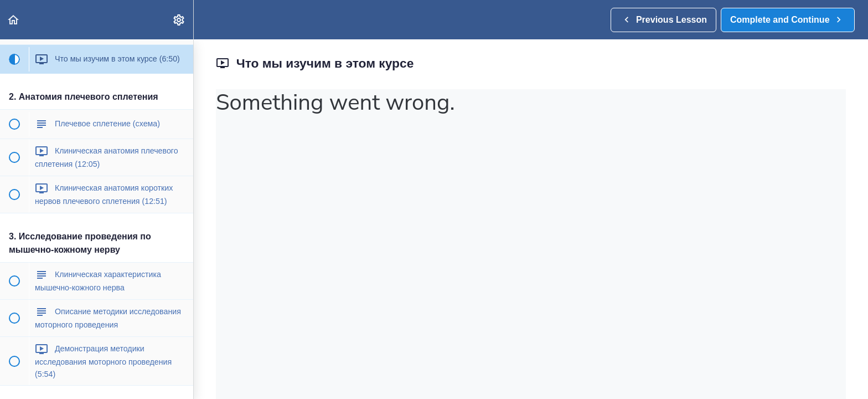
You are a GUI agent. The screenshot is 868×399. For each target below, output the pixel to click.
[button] (14, 20)
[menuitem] (179, 20)
